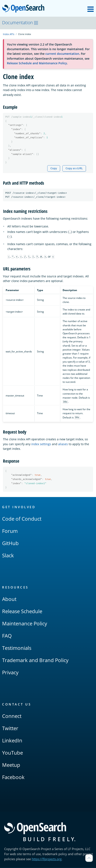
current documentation (62, 54)
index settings (41, 444)
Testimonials (17, 648)
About (9, 599)
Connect (12, 716)
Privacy (10, 672)
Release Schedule (22, 611)
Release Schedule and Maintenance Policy (37, 63)
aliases (63, 444)
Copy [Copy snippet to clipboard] (54, 169)
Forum (10, 531)
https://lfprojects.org (47, 859)
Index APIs (9, 34)
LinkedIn (12, 741)
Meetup (11, 765)
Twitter (10, 728)
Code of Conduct (22, 519)
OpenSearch (24, 9)
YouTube (12, 753)
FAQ (7, 636)
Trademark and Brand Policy (35, 660)
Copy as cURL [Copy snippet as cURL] (74, 169)
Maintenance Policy (25, 624)
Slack (8, 556)
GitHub (10, 543)
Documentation (20, 23)
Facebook (13, 777)
